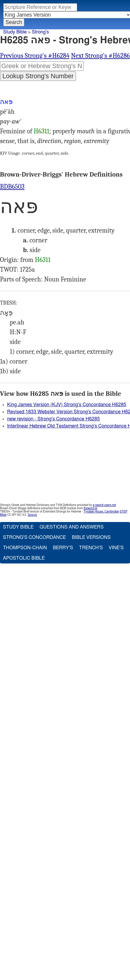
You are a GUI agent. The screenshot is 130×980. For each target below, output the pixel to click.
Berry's (63, 548)
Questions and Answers (72, 527)
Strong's (40, 32)
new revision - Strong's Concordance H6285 (53, 419)
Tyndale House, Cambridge (101, 512)
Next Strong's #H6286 (100, 56)
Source (32, 515)
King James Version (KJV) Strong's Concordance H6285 (67, 405)
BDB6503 (12, 187)
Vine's (116, 548)
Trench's (91, 548)
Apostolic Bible (24, 558)
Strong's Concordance (34, 537)
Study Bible (15, 32)
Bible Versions (91, 537)
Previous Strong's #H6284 (35, 56)
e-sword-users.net (104, 505)
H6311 (41, 131)
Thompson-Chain (25, 548)
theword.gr (91, 508)
